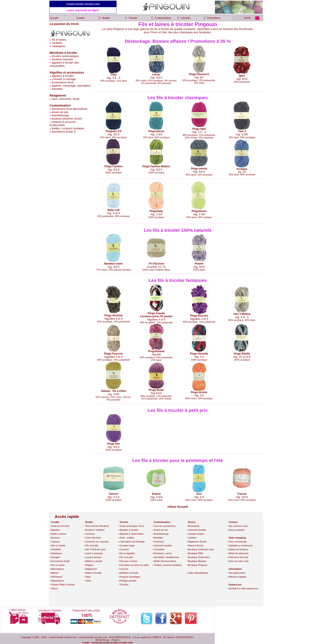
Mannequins (58, 569)
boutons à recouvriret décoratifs (63, 123)
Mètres (55, 573)
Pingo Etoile (156, 390)
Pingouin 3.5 (113, 131)
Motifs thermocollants (165, 561)
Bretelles (158, 538)
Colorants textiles (163, 545)
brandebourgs (60, 115)
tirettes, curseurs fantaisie (68, 128)
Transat (242, 494)
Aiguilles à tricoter (129, 530)
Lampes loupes (196, 534)
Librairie (192, 538)
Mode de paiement (239, 553)
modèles (57, 43)
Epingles (56, 557)
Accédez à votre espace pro (244, 588)
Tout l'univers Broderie (97, 526)
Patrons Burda (196, 545)
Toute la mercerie (60, 526)
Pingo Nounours (199, 74)
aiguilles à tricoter (63, 76)
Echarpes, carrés (163, 553)
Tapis (88, 577)
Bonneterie (194, 526)
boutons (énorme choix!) (67, 119)
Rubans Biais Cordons (63, 585)
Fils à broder (92, 545)
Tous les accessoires (165, 526)
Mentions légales (238, 577)
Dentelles (56, 549)
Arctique (242, 169)
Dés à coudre (58, 545)
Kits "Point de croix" (96, 549)
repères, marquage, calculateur (71, 86)
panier (248, 18)
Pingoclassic (156, 131)
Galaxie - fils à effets (114, 391)
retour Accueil (178, 507)
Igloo (242, 76)
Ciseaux (55, 542)
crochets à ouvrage (64, 79)
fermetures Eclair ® (64, 132)
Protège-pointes (128, 581)
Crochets (124, 549)
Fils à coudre (58, 565)
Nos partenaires (237, 573)
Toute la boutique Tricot (132, 526)
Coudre (55, 522)
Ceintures (159, 542)
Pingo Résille (242, 354)
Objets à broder (94, 573)
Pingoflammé (156, 351)
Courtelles (159, 549)
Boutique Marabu (197, 561)
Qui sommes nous (238, 526)
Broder (89, 522)
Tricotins (124, 585)
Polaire (199, 264)
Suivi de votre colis (239, 561)
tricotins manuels (62, 59)
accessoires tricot (63, 82)
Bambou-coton (113, 264)
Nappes (89, 565)
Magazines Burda (197, 542)
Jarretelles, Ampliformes (167, 557)
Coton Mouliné (93, 538)
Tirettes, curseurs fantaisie (168, 565)
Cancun (114, 494)
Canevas (90, 534)
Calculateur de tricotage (132, 542)
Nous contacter (237, 530)
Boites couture (59, 534)
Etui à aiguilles (127, 553)
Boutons (55, 538)
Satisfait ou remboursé (241, 545)
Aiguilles (56, 530)
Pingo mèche (199, 169)
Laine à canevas (94, 553)
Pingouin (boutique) (130, 577)
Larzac (156, 74)
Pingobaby (156, 211)
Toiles (88, 581)
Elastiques (57, 553)
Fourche (124, 569)
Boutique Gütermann (199, 557)
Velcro (54, 588)
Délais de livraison (238, 549)
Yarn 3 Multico (242, 314)
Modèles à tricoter (129, 573)
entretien (57, 89)
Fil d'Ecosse (156, 264)
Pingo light (199, 129)
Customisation (162, 522)
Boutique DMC (196, 553)
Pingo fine (114, 444)
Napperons (91, 569)
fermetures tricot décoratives (70, 109)
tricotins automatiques (65, 56)
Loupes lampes (93, 557)
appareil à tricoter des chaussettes (64, 64)
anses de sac (60, 112)
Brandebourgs (161, 534)
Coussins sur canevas (97, 542)
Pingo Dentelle (199, 354)
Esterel (156, 494)
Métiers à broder (94, 561)
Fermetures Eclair (61, 561)
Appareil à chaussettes (132, 534)
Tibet (114, 75)
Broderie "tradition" (95, 530)
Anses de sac (161, 530)
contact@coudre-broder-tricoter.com (112, 642)
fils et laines (59, 40)
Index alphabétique (198, 573)
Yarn (241, 131)
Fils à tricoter (126, 557)
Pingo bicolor (199, 392)
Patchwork (57, 577)
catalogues (59, 46)
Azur (199, 494)
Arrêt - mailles (127, 538)
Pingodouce (199, 211)
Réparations (58, 581)
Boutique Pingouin (198, 565)
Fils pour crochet (128, 561)
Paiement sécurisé (239, 557)
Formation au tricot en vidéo (134, 565)
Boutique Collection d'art (201, 549)
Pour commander (238, 542)
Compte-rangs (127, 545)
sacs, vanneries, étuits (66, 99)
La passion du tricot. (64, 24)
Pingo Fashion (113, 166)
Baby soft (113, 210)
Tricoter (124, 522)
